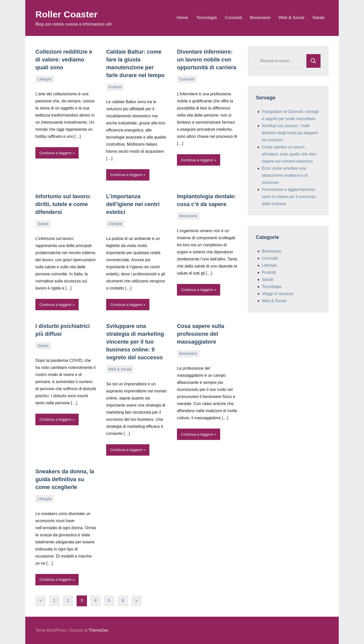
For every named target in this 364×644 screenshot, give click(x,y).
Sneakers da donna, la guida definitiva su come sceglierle (65, 479)
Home (182, 18)
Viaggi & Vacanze (278, 294)
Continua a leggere (55, 153)
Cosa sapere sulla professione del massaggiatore (201, 334)
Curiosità (233, 18)
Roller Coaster (66, 14)
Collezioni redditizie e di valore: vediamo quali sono (64, 60)
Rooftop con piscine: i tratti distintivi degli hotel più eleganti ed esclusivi (290, 133)
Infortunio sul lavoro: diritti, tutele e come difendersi (63, 204)
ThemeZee (98, 630)
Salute (318, 18)
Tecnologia (206, 18)
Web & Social (291, 18)
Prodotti (115, 87)
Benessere (260, 18)
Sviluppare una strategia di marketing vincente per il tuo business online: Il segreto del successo (135, 342)
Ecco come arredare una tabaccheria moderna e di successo (285, 175)
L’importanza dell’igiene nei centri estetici (133, 204)
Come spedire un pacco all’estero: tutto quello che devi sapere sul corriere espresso (289, 154)
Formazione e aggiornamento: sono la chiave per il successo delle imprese (289, 197)
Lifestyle (45, 79)
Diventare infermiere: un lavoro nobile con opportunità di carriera (207, 60)
